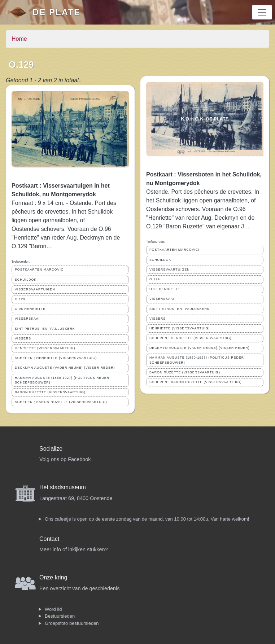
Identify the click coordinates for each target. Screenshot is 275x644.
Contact (49, 539)
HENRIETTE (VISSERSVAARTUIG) (45, 348)
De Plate (56, 12)
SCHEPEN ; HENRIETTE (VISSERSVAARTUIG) (56, 358)
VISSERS (23, 338)
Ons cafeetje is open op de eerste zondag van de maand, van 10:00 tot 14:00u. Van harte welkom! (147, 519)
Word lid (53, 609)
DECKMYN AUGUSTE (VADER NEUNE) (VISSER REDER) (65, 368)
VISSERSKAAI (27, 319)
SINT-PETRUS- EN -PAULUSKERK (45, 329)
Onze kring (53, 577)
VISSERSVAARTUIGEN (35, 289)
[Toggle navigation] (262, 12)
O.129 (20, 299)
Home (19, 39)
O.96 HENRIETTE (30, 309)
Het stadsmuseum (63, 487)
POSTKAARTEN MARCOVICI (40, 270)
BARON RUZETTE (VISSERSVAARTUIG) (50, 392)
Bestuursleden (60, 616)
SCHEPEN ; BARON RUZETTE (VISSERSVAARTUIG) (61, 402)
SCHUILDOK (26, 280)
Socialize (51, 449)
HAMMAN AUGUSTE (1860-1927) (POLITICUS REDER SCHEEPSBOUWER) (62, 380)
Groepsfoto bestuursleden (72, 623)
